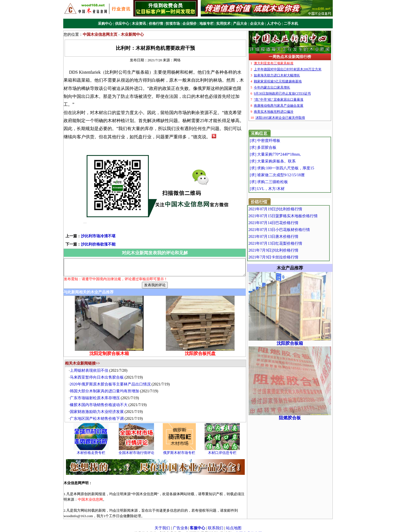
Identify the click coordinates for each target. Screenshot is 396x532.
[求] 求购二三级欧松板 (279, 182)
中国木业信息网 (249, 529)
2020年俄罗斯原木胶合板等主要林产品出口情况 (112, 380)
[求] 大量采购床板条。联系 (283, 161)
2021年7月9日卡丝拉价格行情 (285, 257)
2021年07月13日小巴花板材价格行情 (291, 230)
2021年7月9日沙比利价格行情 (285, 250)
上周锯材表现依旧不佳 (90, 366)
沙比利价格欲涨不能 (89, 236)
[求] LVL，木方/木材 (278, 189)
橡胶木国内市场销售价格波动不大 (100, 400)
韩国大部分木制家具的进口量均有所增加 (106, 386)
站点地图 (234, 523)
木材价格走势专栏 (92, 448)
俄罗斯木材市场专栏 (181, 448)
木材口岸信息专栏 (224, 448)
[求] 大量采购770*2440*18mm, (286, 154)
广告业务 (180, 523)
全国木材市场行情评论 (138, 448)
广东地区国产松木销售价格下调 (98, 414)
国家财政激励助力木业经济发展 (98, 407)
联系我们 (216, 523)
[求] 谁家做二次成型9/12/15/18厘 (288, 175)
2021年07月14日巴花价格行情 (285, 223)
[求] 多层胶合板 (273, 148)
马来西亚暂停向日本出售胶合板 (98, 373)
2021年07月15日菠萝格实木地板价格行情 (295, 216)
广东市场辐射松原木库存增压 (96, 393)
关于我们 (162, 523)
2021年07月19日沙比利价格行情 (287, 209)
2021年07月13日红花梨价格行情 (287, 243)
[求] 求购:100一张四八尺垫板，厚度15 (292, 168)
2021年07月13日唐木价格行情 (285, 237)
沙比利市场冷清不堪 (89, 228)
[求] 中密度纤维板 (275, 141)
